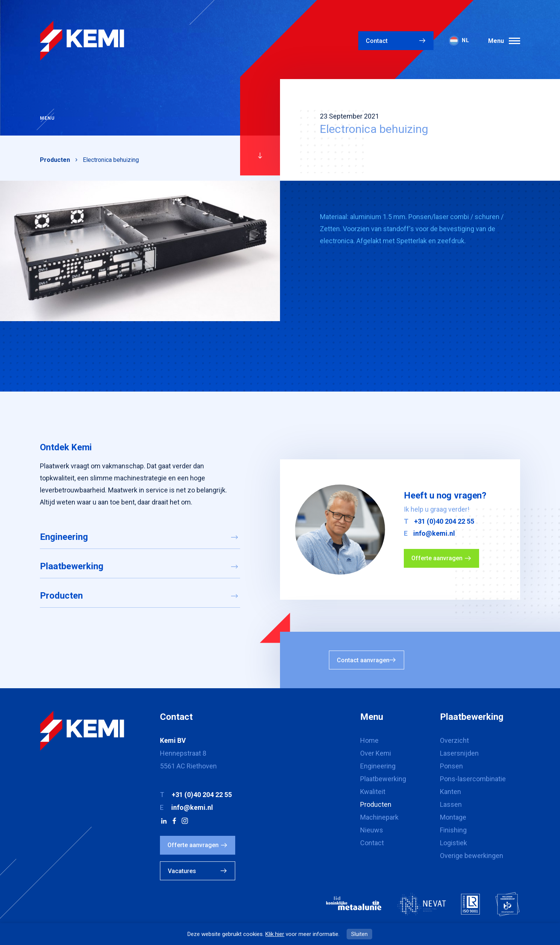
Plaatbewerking (72, 566)
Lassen (451, 804)
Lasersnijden (459, 753)
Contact (377, 41)
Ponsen (451, 766)
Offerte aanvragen (437, 558)
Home (369, 740)
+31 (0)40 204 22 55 (444, 521)
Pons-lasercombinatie (473, 779)
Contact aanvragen (363, 660)
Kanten (450, 792)
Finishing (453, 830)
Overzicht (454, 740)
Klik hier (275, 934)
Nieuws (372, 830)
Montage (453, 817)
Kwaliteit (373, 792)
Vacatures (182, 871)
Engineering (64, 537)
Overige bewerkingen (472, 856)
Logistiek (453, 843)
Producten (55, 160)
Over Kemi (376, 753)
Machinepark (379, 817)
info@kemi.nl (434, 533)
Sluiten (359, 934)
